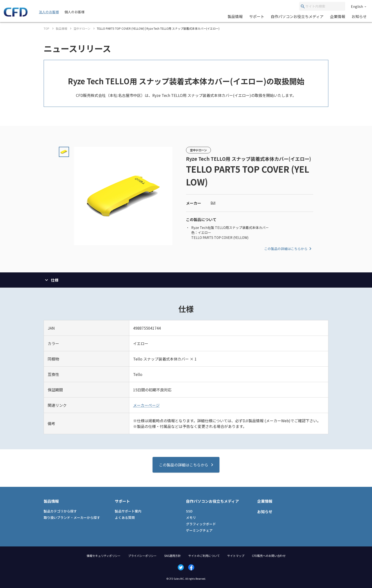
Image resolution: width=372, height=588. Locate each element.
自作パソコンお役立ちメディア (297, 16)
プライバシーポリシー (142, 556)
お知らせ (359, 16)
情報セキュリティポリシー (104, 556)
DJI (213, 203)
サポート (257, 16)
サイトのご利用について (204, 556)
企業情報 (338, 16)
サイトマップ (236, 556)
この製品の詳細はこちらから (289, 249)
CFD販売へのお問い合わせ (269, 556)
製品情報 (235, 16)
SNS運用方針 (172, 556)
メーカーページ (146, 405)
